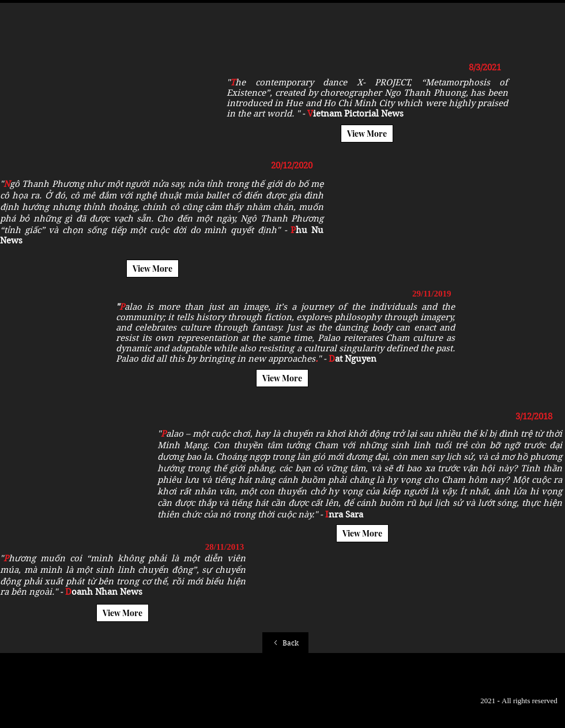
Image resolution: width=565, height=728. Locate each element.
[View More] (367, 134)
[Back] (285, 643)
